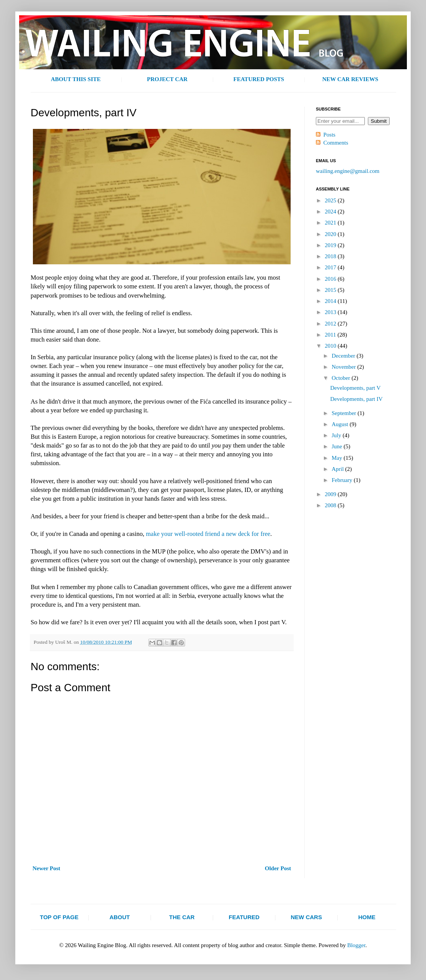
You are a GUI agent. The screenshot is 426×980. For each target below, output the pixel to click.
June (337, 446)
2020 (331, 234)
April (338, 469)
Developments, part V (356, 388)
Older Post (278, 868)
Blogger (356, 945)
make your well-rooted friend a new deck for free (208, 534)
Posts (330, 135)
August (341, 424)
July (337, 435)
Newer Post (46, 868)
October (341, 378)
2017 (331, 267)
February (343, 480)
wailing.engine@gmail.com (348, 171)
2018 (331, 256)
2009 (331, 494)
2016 (331, 279)
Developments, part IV (357, 399)
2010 (331, 346)
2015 (331, 290)
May (337, 458)
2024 (331, 212)
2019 (331, 245)
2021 (331, 223)
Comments (336, 143)
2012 (331, 324)
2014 (331, 301)
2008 (331, 505)
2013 (331, 312)
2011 (331, 335)
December (344, 356)
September (345, 413)
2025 (331, 200)
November (344, 367)
